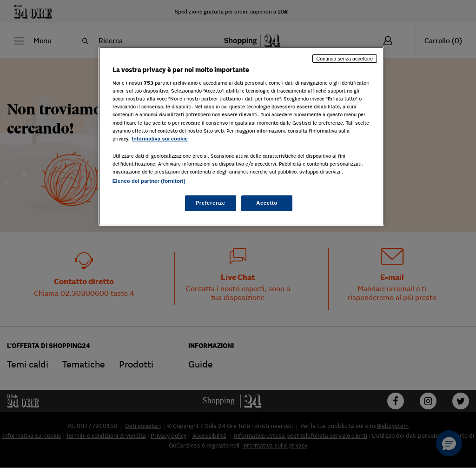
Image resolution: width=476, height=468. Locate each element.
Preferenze (211, 203)
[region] (241, 136)
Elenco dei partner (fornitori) (149, 181)
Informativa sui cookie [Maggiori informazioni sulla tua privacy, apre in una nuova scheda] (160, 139)
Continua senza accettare (345, 59)
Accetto (267, 203)
